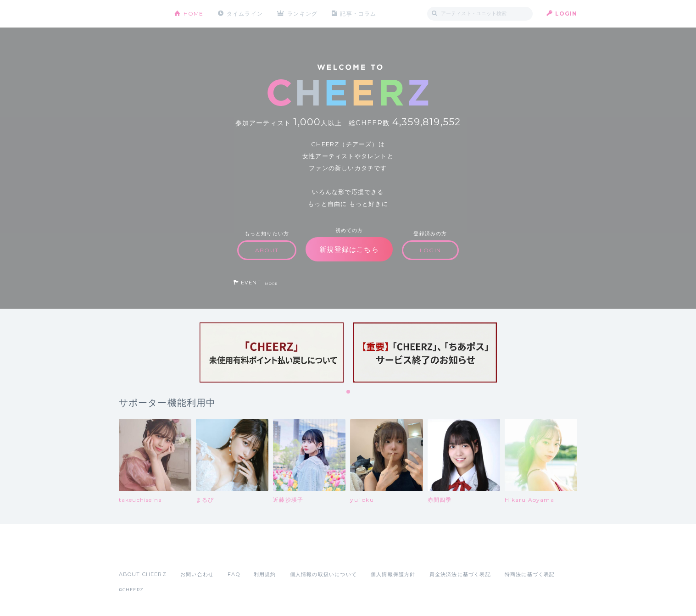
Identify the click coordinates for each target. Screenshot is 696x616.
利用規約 (265, 574)
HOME (194, 14)
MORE (271, 284)
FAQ (234, 574)
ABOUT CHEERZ (143, 574)
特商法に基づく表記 (530, 574)
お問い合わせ (197, 574)
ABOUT (267, 250)
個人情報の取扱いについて (323, 574)
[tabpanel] (272, 352)
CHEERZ (140, 14)
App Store (140, 554)
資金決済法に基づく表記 (460, 574)
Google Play (189, 554)
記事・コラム (358, 14)
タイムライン (245, 14)
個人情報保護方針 (393, 574)
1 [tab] (349, 392)
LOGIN (566, 14)
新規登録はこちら (349, 249)
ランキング (302, 14)
